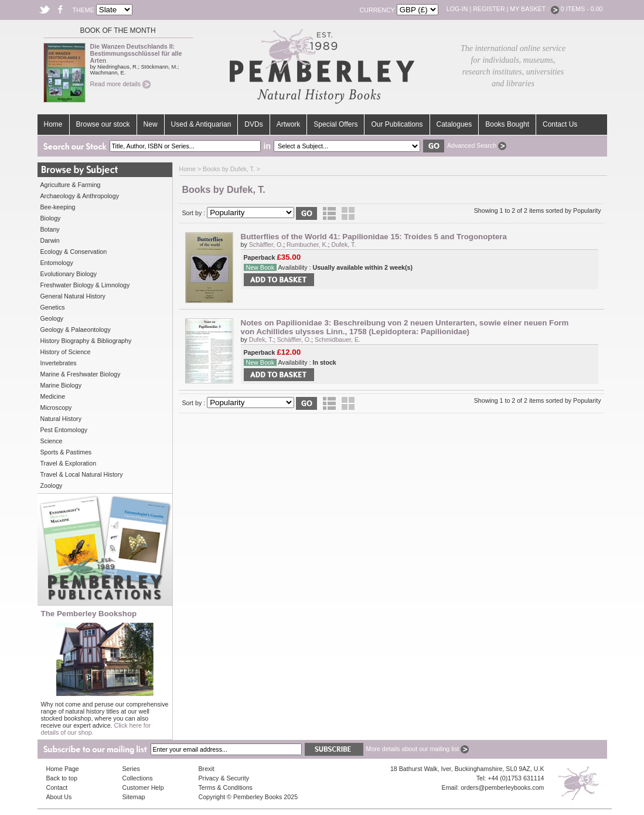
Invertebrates (59, 363)
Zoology (52, 485)
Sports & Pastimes (66, 452)
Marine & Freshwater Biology (81, 374)
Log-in (457, 9)
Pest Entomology (64, 430)
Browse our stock (103, 124)
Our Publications (397, 124)
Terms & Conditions (226, 787)
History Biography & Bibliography (86, 341)
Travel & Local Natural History (82, 474)
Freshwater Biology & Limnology (85, 285)
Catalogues (454, 124)
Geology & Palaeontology (76, 330)
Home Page (63, 769)
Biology (51, 218)
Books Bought (507, 124)
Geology (52, 318)
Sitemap (134, 797)
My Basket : (534, 9)
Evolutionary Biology (69, 274)
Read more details (120, 84)
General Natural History (73, 296)
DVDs (253, 124)
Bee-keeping (58, 207)
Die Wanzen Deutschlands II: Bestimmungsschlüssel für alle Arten (136, 53)
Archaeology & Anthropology (80, 196)
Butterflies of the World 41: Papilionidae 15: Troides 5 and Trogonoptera (374, 237)
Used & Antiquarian (201, 124)
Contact (57, 787)
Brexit (207, 769)
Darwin (50, 240)
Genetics (53, 307)
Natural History (61, 419)
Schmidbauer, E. (338, 339)
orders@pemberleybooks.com (502, 787)
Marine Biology (61, 385)
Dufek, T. (344, 244)
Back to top (62, 778)
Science (52, 441)
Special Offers (335, 124)
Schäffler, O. (266, 244)
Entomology (57, 263)
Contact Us (560, 124)
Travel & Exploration (69, 463)
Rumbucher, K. (307, 244)
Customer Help (143, 787)
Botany (50, 229)
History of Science (66, 352)
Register (489, 9)
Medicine (53, 396)
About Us (59, 797)
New (151, 124)
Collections (138, 778)
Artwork (289, 124)
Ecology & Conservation (74, 252)
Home (53, 124)
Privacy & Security (224, 778)
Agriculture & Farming (71, 185)
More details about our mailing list (418, 749)
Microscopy (56, 407)
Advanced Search (477, 145)
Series (131, 769)
